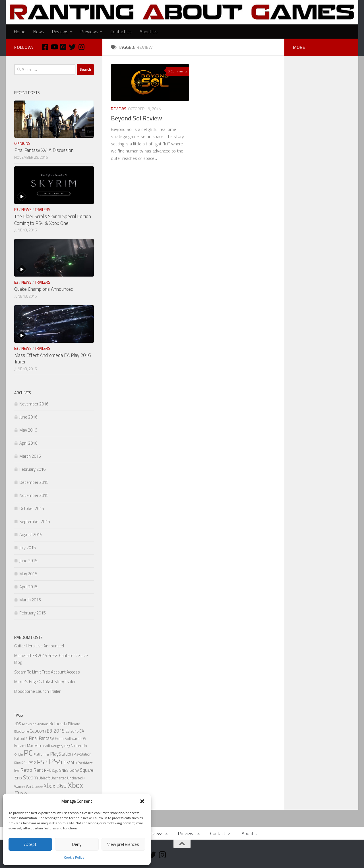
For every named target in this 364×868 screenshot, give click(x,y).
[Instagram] (81, 47)
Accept (30, 844)
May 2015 (28, 574)
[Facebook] (45, 47)
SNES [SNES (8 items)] (64, 770)
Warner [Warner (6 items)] (20, 787)
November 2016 (34, 404)
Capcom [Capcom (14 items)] (38, 731)
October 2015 (32, 508)
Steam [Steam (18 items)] (30, 777)
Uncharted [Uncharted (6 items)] (58, 778)
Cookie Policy (74, 857)
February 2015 (32, 613)
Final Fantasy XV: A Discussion (44, 150)
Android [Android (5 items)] (43, 724)
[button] (142, 801)
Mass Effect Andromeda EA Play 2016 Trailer (52, 359)
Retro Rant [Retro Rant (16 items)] (32, 770)
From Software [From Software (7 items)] (67, 739)
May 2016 (28, 430)
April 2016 (28, 443)
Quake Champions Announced (44, 289)
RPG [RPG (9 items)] (48, 770)
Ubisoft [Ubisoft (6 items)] (44, 778)
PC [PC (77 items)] (28, 753)
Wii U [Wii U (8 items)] (30, 786)
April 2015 (28, 587)
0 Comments (177, 71)
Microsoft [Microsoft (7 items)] (42, 746)
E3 (16, 210)
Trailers (43, 210)
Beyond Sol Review (136, 118)
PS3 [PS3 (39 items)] (42, 762)
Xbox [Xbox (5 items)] (39, 787)
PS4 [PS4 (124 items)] (56, 761)
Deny (77, 844)
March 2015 (30, 600)
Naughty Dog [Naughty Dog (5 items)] (61, 746)
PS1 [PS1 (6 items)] (24, 763)
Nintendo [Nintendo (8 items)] (79, 745)
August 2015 (31, 535)
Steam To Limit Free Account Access (47, 672)
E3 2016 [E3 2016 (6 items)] (72, 731)
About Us (149, 32)
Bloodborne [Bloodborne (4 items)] (21, 731)
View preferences (123, 844)
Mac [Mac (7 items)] (30, 746)
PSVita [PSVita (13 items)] (70, 763)
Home (20, 32)
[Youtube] (54, 47)
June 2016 (28, 417)
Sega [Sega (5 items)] (55, 771)
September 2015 (35, 521)
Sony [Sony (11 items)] (74, 770)
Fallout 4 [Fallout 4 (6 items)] (21, 739)
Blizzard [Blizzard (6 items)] (74, 724)
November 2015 (34, 495)
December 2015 (34, 482)
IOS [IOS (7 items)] (83, 739)
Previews (89, 32)
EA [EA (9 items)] (82, 731)
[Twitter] (72, 47)
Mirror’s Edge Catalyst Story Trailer (45, 682)
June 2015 (28, 561)
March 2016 (30, 456)
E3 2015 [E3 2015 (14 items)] (56, 731)
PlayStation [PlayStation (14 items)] (61, 754)
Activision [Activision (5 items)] (29, 724)
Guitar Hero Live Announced (39, 646)
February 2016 (32, 469)
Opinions (22, 143)
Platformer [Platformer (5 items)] (41, 754)
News (39, 32)
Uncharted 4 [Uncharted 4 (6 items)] (76, 778)
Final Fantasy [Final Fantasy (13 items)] (41, 738)
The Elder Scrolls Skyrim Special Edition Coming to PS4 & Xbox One (53, 220)
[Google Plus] (63, 47)
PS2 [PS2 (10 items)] (32, 763)
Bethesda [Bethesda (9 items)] (58, 724)
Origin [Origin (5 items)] (19, 754)
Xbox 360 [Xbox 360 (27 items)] (55, 786)
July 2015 (27, 548)
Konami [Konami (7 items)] (20, 746)
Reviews (60, 32)
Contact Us (121, 32)
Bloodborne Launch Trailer (37, 691)
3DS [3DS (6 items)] (18, 724)
